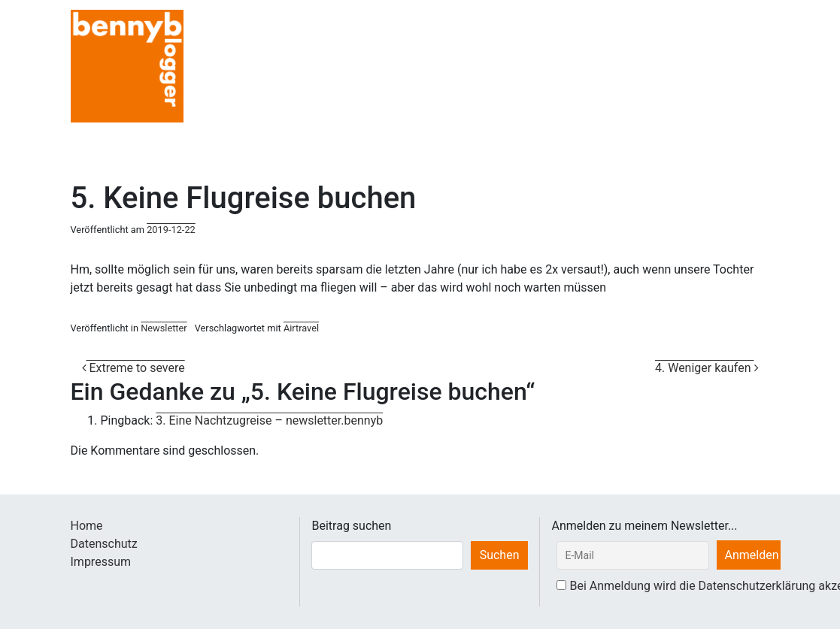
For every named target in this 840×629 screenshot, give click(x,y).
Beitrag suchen (351, 526)
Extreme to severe (133, 368)
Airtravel (301, 328)
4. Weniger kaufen (707, 368)
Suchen (500, 555)
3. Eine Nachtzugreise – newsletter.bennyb (269, 420)
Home (87, 526)
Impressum (101, 562)
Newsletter (164, 328)
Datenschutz (104, 544)
